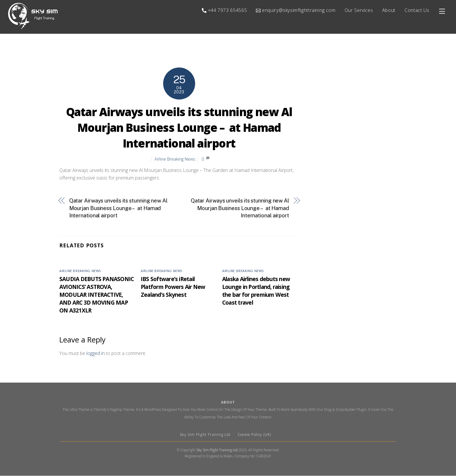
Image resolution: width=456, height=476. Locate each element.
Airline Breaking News (175, 159)
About (389, 10)
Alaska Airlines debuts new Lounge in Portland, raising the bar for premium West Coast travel (256, 291)
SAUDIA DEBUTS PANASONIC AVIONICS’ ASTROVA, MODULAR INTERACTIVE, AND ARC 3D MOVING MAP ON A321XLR (97, 295)
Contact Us (417, 10)
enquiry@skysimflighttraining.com (296, 10)
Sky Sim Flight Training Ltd (206, 435)
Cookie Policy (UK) (254, 435)
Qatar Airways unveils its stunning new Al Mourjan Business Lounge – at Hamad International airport (179, 128)
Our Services (359, 10)
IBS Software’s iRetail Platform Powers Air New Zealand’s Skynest (173, 287)
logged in (96, 354)
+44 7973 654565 (224, 10)
